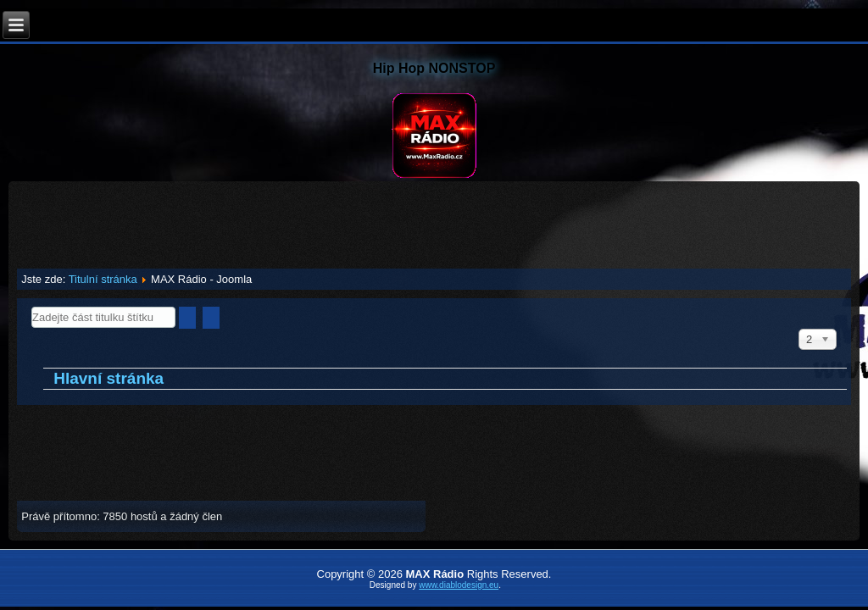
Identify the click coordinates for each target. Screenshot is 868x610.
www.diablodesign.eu (459, 585)
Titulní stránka (103, 279)
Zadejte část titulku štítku (32, 307)
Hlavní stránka (108, 378)
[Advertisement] (434, 219)
